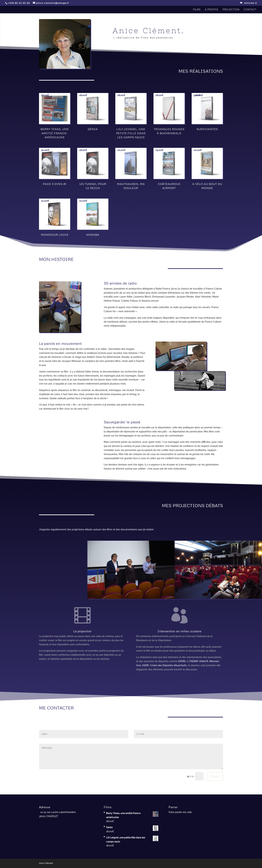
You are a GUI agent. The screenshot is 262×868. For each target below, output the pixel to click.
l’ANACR (204, 661)
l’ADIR (145, 665)
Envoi (215, 776)
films (197, 10)
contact (250, 10)
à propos (212, 10)
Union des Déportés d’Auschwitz (169, 665)
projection (231, 10)
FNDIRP (194, 661)
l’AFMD (182, 661)
